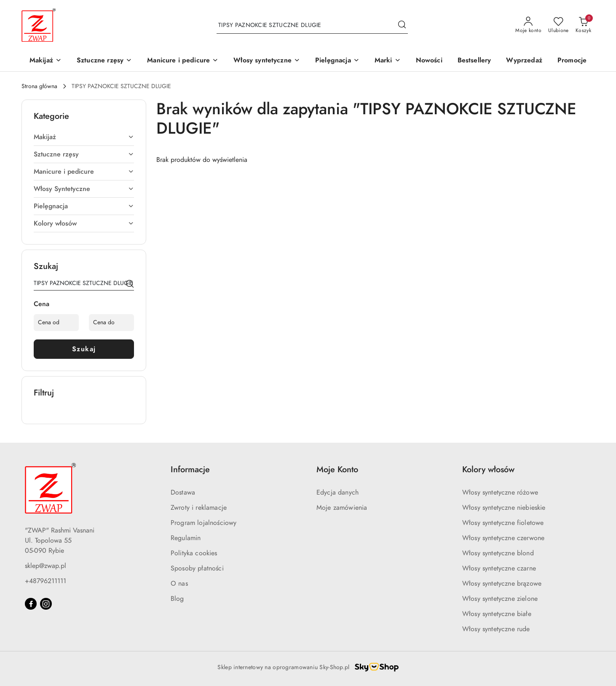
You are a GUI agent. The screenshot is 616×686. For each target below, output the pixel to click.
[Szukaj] (130, 285)
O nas (179, 584)
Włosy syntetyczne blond (498, 553)
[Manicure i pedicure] (183, 61)
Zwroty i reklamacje (199, 508)
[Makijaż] (46, 61)
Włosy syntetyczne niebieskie (504, 508)
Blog (177, 599)
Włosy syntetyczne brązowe (502, 584)
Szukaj (84, 349)
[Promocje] (572, 61)
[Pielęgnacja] (337, 61)
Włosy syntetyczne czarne (499, 568)
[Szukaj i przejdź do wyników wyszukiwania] (402, 25)
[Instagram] (46, 604)
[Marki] (388, 61)
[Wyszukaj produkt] (312, 25)
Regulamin (186, 538)
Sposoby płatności (197, 568)
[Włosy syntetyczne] (267, 61)
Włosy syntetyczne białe (497, 614)
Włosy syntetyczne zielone (500, 599)
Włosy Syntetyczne (84, 189)
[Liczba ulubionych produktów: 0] (558, 25)
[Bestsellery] (474, 61)
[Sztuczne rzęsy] (104, 61)
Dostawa (183, 492)
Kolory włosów (84, 223)
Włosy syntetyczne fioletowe (503, 523)
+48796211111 (46, 581)
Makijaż (84, 137)
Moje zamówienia (342, 508)
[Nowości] (429, 61)
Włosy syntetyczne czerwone (503, 538)
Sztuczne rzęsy (84, 154)
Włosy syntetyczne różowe (500, 492)
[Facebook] (31, 604)
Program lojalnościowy (204, 523)
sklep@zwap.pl (46, 566)
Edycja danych (337, 492)
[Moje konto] (528, 25)
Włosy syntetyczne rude (496, 629)
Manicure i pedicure (84, 172)
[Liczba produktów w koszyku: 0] (583, 25)
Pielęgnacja (84, 206)
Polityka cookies (194, 553)
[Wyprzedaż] (524, 61)
